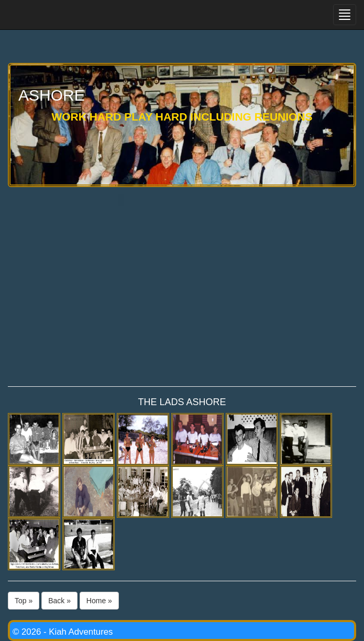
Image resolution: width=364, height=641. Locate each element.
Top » (24, 601)
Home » (99, 601)
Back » (59, 601)
